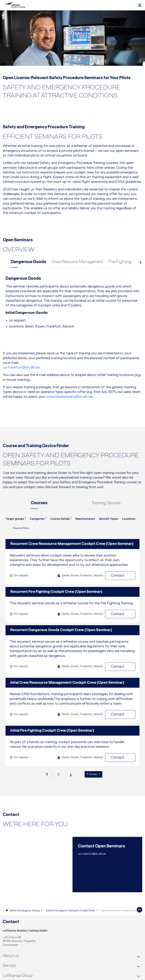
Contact (123, 577)
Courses (39, 504)
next (140, 264)
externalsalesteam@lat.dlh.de (69, 398)
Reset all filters (17, 530)
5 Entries (92, 776)
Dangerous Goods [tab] (28, 263)
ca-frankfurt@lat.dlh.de (21, 369)
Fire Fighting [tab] (120, 263)
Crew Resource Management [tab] (77, 263)
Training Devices (106, 504)
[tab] (72, 307)
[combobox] (16, 522)
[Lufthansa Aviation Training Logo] (14, 5)
